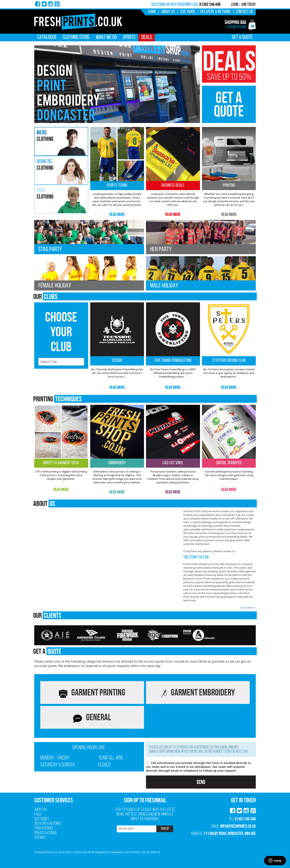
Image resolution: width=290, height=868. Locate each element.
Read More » (248, 608)
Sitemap (40, 838)
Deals (147, 37)
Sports (129, 37)
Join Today (248, 5)
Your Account (44, 828)
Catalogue (47, 37)
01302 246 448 (245, 819)
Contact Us (244, 12)
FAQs (38, 814)
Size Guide (188, 12)
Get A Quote (242, 37)
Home (152, 12)
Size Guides (42, 819)
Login (235, 5)
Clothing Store (76, 37)
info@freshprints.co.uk (238, 826)
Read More (117, 214)
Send (201, 782)
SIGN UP (165, 829)
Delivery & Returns (216, 12)
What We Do (106, 37)
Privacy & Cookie (46, 833)
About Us (168, 12)
